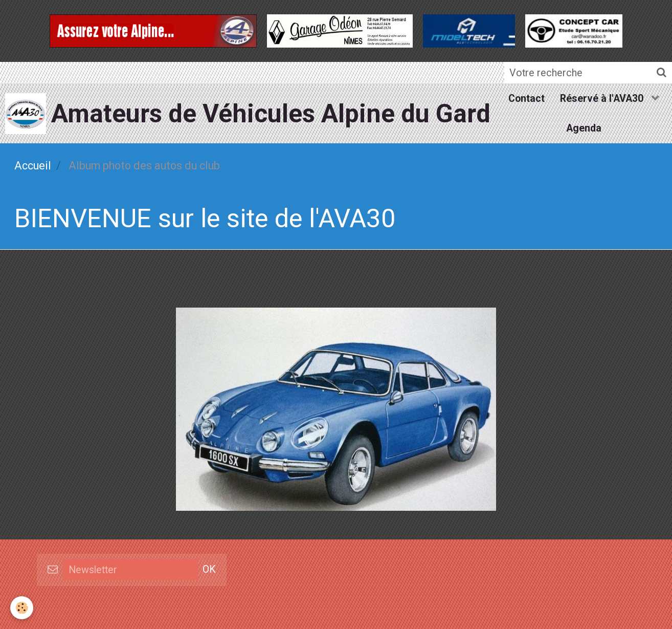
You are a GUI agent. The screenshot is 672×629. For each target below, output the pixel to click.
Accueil (33, 166)
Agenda (584, 128)
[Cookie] (22, 608)
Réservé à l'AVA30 (603, 99)
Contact (527, 99)
